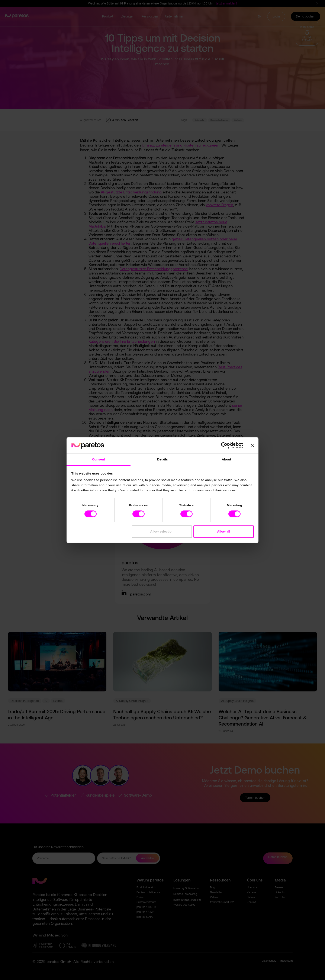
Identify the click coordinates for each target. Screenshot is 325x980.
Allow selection (162, 532)
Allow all (224, 532)
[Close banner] (252, 445)
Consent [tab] (99, 460)
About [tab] (226, 460)
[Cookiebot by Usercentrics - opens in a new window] (224, 445)
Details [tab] (162, 460)
